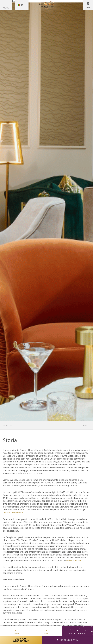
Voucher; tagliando (78, 631)
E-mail (47, 630)
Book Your (21, 640)
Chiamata (15, 630)
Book (69, 640)
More (86, 425)
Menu (6, 8)
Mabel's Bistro (73, 560)
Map (88, 5)
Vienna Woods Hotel (46, 5)
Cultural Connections (13, 512)
